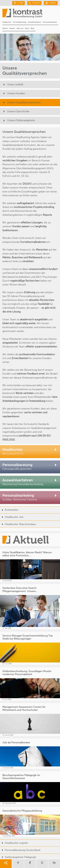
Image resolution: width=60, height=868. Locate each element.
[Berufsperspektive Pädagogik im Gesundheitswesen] (30, 788)
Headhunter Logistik (14, 843)
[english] (51, 3)
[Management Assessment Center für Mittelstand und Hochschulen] (30, 720)
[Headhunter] (30, 452)
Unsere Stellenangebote (19, 120)
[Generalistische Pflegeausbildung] (30, 822)
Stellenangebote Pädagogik (18, 857)
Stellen (5, 28)
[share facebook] (30, 864)
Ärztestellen (9, 510)
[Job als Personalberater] (30, 754)
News (27, 28)
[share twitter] (42, 864)
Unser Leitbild (13, 84)
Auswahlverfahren (34, 22)
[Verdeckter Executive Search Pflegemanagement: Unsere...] (30, 607)
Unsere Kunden (14, 93)
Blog (32, 28)
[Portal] (31, 14)
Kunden (12, 28)
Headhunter (7, 22)
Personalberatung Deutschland (20, 850)
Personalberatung (20, 22)
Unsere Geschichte (16, 111)
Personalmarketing (50, 22)
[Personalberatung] (30, 467)
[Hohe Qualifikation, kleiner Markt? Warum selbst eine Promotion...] (30, 565)
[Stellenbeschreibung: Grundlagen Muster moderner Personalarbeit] (30, 684)
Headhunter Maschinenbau (18, 524)
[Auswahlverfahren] (30, 482)
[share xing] (18, 864)
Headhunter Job (12, 517)
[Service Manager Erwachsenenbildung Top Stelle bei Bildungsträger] (30, 648)
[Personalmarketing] (30, 498)
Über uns (20, 28)
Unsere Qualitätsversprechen (22, 102)
